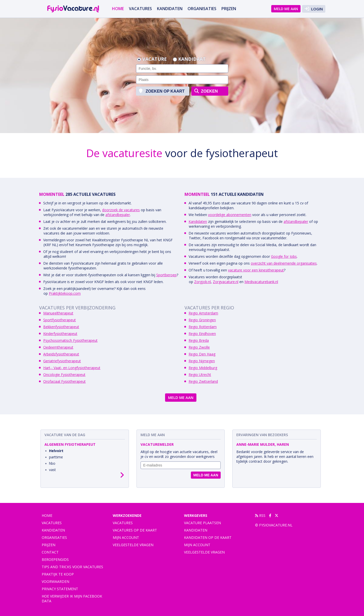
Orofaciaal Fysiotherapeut (64, 381)
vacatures (140, 9)
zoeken (206, 91)
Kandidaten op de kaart (208, 537)
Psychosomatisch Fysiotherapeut (70, 340)
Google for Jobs (284, 256)
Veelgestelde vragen (133, 545)
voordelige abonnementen (230, 215)
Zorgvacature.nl (226, 282)
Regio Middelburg (203, 368)
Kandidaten (170, 9)
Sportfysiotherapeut (60, 320)
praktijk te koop (58, 574)
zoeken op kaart (162, 91)
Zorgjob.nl (202, 282)
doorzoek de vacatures (121, 210)
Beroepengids (55, 559)
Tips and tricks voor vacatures (72, 567)
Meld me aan (286, 9)
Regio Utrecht (200, 375)
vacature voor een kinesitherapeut (256, 270)
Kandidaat (192, 59)
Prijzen (229, 9)
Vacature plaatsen (202, 523)
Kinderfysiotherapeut (60, 334)
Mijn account (126, 537)
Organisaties (202, 9)
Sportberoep (166, 275)
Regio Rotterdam (203, 327)
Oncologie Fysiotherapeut (64, 375)
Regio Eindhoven (202, 334)
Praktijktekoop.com (65, 293)
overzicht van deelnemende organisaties (284, 263)
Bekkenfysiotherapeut (61, 327)
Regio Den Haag (202, 354)
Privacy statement (60, 589)
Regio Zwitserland (203, 381)
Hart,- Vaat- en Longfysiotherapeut (72, 368)
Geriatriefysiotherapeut (62, 361)
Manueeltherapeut (58, 313)
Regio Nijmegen (202, 361)
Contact (50, 552)
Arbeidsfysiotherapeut (61, 354)
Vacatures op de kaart (135, 530)
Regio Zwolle (199, 347)
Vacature (155, 59)
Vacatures (123, 523)
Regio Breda (199, 340)
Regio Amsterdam (203, 313)
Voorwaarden (55, 581)
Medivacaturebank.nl (261, 282)
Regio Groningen (202, 320)
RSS (260, 515)
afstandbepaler (118, 215)
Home (118, 9)
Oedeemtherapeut (58, 347)
